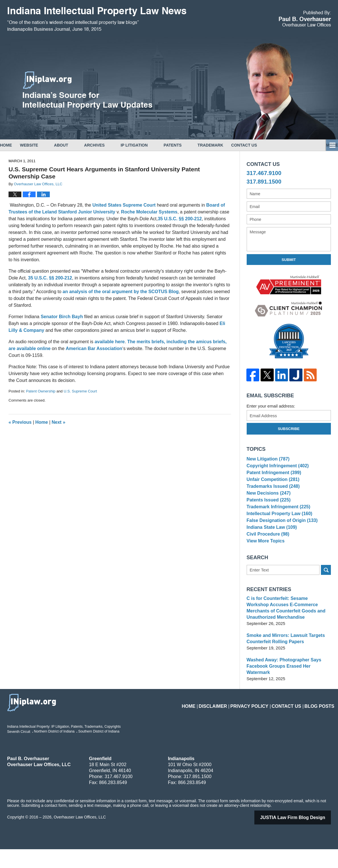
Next (59, 422)
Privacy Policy (260, 721)
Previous (20, 422)
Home (14, 145)
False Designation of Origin (280, 539)
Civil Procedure (267, 556)
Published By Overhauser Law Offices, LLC (305, 19)
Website (45, 145)
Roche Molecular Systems (149, 212)
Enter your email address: (271, 406)
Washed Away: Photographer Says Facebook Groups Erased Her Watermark (288, 688)
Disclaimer (229, 721)
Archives (110, 145)
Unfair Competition (271, 486)
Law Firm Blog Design (300, 836)
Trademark (226, 145)
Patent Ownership (41, 391)
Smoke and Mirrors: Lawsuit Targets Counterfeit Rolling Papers (283, 664)
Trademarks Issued (272, 495)
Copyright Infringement (276, 469)
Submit (289, 260)
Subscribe (289, 429)
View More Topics (264, 565)
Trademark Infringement (277, 521)
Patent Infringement (272, 477)
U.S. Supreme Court (80, 391)
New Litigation (267, 460)
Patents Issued (267, 512)
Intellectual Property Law (278, 530)
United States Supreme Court (124, 205)
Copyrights (268, 145)
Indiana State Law (270, 547)
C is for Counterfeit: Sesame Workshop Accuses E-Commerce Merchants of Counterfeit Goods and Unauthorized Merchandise (286, 633)
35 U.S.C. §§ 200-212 (180, 219)
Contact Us (310, 145)
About (77, 145)
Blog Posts (321, 721)
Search (326, 595)
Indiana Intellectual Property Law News (97, 19)
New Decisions (267, 504)
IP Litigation (150, 145)
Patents (188, 145)
